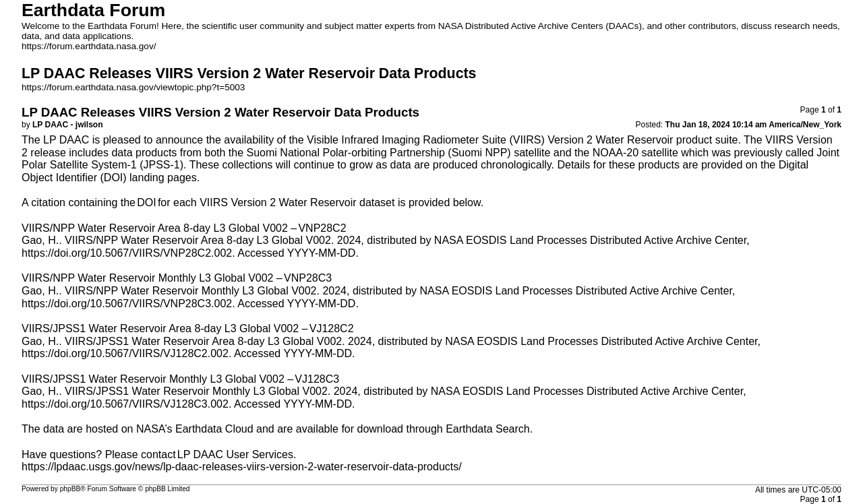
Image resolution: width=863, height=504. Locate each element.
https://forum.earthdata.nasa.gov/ (89, 46)
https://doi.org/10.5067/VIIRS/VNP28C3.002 (127, 304)
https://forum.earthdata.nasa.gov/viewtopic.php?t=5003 (133, 87)
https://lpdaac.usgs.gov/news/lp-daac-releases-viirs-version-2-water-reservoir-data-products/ (242, 467)
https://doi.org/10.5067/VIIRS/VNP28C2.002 (127, 253)
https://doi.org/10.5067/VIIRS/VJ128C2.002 (125, 353)
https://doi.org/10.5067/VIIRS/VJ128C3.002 (125, 404)
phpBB (70, 489)
